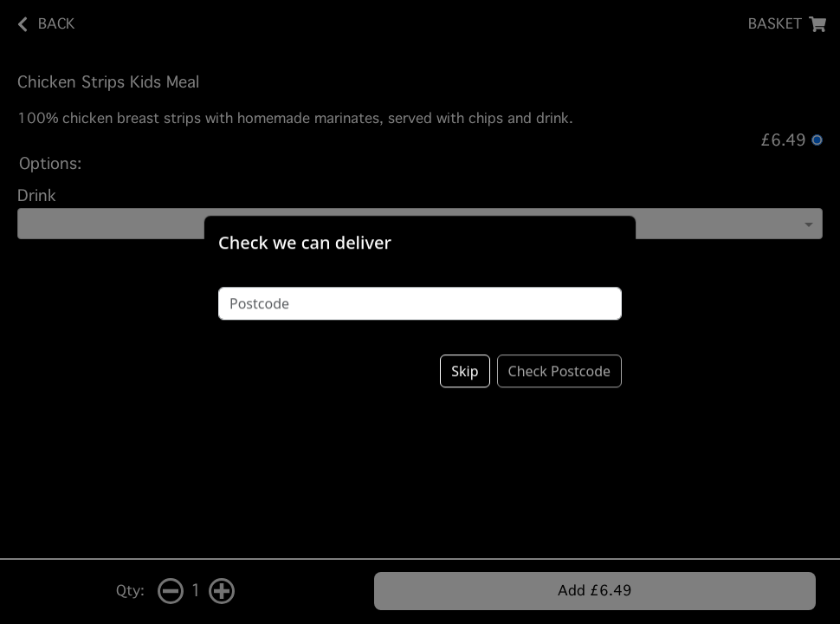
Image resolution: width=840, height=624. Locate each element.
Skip (465, 358)
